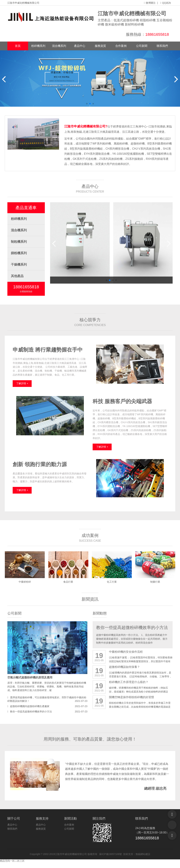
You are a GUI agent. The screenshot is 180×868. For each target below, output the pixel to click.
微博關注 (150, 3)
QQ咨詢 (166, 3)
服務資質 (100, 46)
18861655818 (157, 34)
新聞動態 (100, 613)
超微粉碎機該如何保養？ (124, 667)
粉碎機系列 (38, 46)
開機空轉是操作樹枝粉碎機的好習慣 (131, 697)
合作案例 (121, 46)
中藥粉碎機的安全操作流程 (126, 652)
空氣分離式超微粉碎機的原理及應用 (30, 677)
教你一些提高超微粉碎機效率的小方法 (31, 712)
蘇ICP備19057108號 (110, 854)
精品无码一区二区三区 (12, 861)
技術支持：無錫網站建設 (136, 854)
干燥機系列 (19, 265)
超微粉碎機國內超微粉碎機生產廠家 (30, 706)
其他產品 (17, 276)
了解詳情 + (22, 383)
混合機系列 (59, 46)
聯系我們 (162, 46)
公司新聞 (142, 46)
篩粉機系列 (19, 253)
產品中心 (80, 46)
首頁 (18, 46)
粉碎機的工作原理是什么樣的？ (129, 682)
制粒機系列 (19, 242)
